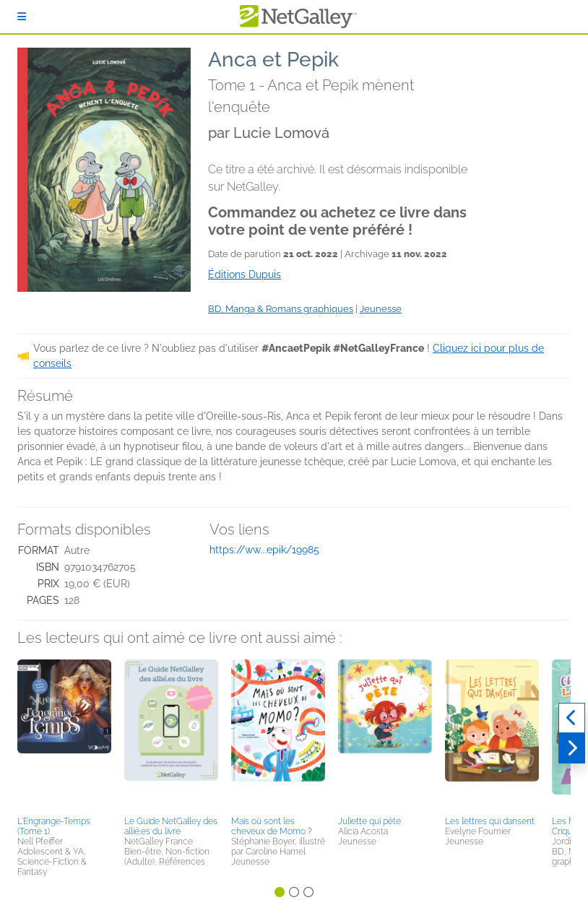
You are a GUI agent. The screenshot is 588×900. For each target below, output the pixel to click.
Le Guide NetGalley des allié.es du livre (171, 826)
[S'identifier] (22, 17)
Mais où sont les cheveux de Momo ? (272, 826)
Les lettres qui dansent (490, 821)
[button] (64, 735)
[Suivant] (572, 748)
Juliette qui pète (369, 821)
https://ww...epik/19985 (264, 550)
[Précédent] (572, 718)
